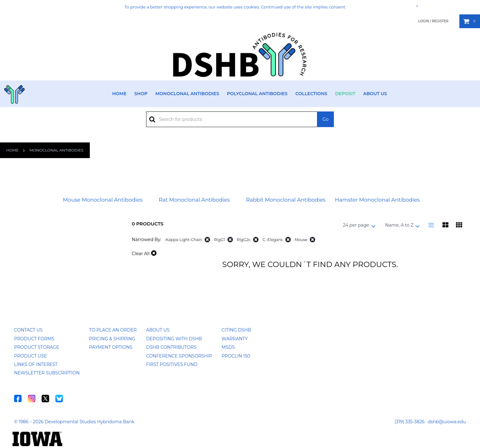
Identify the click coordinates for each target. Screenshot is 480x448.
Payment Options (111, 347)
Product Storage (37, 347)
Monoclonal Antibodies (187, 94)
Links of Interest (36, 364)
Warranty (235, 339)
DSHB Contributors (171, 347)
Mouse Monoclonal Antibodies (103, 200)
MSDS (228, 347)
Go (325, 119)
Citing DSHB (236, 330)
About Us (375, 94)
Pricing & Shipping (112, 339)
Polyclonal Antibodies (257, 94)
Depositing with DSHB (174, 339)
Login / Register (433, 21)
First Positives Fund (172, 364)
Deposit (345, 94)
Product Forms (34, 339)
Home (119, 94)
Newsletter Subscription (47, 373)
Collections (311, 94)
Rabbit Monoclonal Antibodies (286, 200)
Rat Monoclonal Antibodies (194, 200)
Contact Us (28, 330)
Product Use (31, 356)
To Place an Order (113, 330)
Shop (141, 94)
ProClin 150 (236, 356)
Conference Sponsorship (179, 356)
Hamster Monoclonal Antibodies (377, 200)
